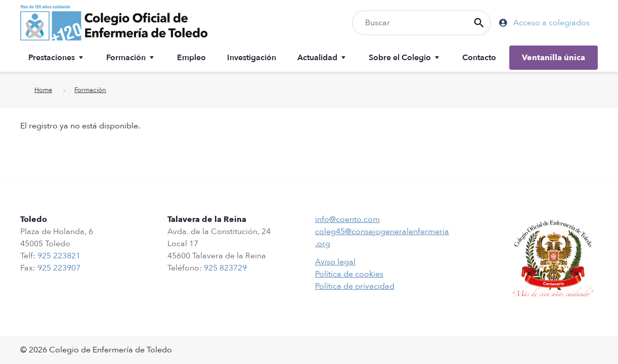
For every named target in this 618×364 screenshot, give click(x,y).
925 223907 (59, 268)
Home (43, 90)
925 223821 (59, 256)
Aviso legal (335, 262)
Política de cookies (349, 274)
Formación (90, 90)
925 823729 (225, 268)
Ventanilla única (554, 58)
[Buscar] (422, 23)
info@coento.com (347, 219)
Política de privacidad (355, 286)
